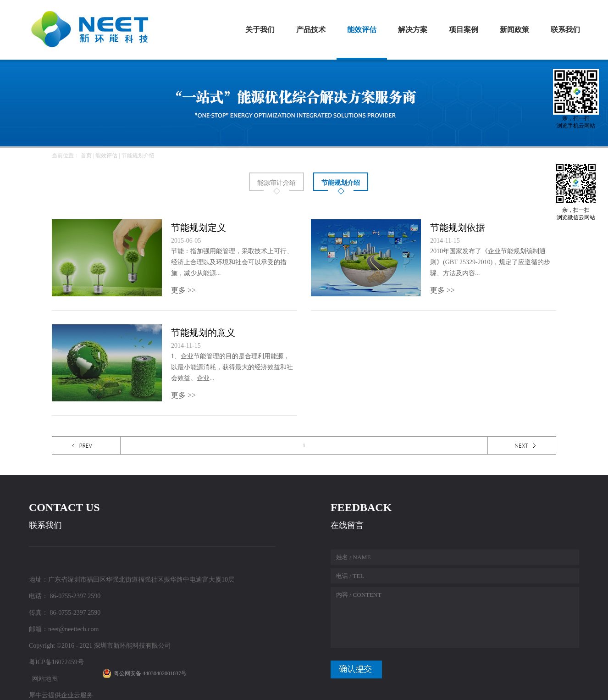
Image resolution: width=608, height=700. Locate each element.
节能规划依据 (458, 228)
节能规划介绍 (138, 156)
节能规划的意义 (203, 333)
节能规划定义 (199, 228)
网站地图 (43, 679)
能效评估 (106, 156)
